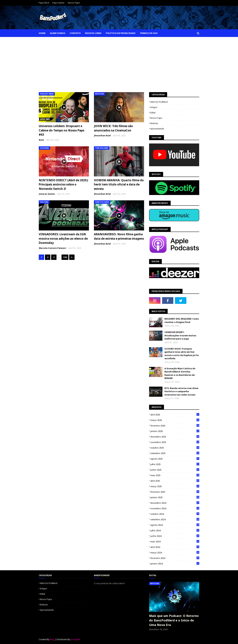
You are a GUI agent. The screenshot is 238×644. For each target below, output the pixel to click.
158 (65, 257)
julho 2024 (175, 530)
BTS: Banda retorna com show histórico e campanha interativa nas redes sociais (181, 391)
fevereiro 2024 (175, 558)
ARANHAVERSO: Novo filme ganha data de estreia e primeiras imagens (119, 236)
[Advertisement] (119, 62)
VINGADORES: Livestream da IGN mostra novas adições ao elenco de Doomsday (63, 238)
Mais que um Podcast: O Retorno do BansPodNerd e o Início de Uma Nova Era (174, 620)
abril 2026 (175, 415)
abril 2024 (175, 547)
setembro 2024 (175, 519)
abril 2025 (175, 481)
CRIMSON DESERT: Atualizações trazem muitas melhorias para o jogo (180, 335)
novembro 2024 (175, 508)
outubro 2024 (175, 514)
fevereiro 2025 (175, 492)
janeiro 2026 (175, 431)
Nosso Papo (74, 3)
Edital (153, 113)
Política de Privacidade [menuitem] (121, 33)
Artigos (154, 107)
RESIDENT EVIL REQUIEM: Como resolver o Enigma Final (182, 320)
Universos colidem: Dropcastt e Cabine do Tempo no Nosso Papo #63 (62, 130)
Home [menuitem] (42, 33)
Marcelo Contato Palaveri (53, 248)
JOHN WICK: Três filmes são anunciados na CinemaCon (113, 128)
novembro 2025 (175, 442)
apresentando (157, 129)
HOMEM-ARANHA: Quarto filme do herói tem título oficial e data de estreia (119, 184)
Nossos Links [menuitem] (93, 33)
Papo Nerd (44, 3)
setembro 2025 (175, 453)
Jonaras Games (47, 194)
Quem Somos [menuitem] (58, 33)
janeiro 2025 (175, 497)
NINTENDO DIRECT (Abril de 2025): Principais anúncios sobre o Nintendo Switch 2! (64, 184)
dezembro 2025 (175, 437)
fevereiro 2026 (175, 426)
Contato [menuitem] (75, 33)
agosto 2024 (175, 525)
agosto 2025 (175, 459)
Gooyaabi (75, 639)
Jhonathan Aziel (102, 136)
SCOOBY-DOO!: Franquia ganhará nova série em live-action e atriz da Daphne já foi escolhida (182, 354)
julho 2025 (175, 464)
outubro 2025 (175, 448)
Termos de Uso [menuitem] (149, 33)
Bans (42, 140)
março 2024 (175, 553)
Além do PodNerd (159, 102)
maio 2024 (175, 541)
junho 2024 (175, 536)
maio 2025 (175, 475)
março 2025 (175, 486)
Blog (52, 639)
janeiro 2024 (175, 564)
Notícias (154, 123)
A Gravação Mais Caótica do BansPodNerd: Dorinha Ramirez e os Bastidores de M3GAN (180, 373)
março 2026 (175, 420)
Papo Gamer (58, 3)
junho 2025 (175, 470)
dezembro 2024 (175, 503)
